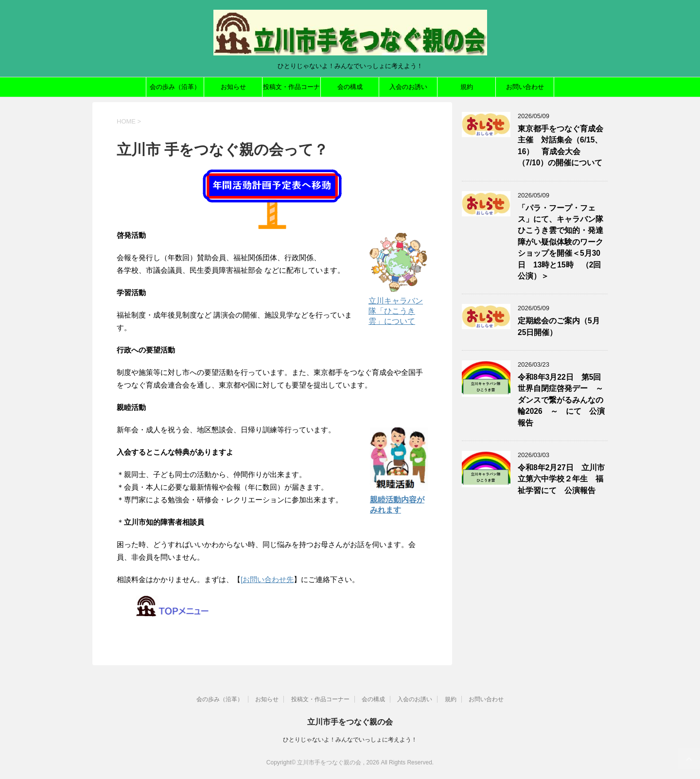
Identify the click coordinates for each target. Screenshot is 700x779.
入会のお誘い (408, 87)
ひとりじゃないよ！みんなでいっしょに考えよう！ (350, 740)
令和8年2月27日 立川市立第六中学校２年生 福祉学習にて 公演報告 (561, 479)
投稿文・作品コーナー (291, 90)
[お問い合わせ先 (267, 579)
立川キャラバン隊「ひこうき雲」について (396, 311)
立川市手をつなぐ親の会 (350, 722)
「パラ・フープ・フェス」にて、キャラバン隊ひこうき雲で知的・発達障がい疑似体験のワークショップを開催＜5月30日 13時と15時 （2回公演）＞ (560, 242)
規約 (467, 87)
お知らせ (233, 87)
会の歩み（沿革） (175, 87)
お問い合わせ (525, 87)
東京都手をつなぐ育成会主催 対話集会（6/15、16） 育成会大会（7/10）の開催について (560, 146)
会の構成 (350, 87)
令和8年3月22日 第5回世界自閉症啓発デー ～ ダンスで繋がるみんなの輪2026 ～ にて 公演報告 (564, 400)
